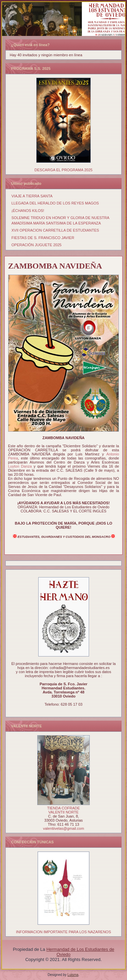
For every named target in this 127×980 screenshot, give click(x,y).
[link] (20, 466)
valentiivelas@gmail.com (63, 828)
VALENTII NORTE (63, 812)
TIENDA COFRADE (63, 808)
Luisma (73, 975)
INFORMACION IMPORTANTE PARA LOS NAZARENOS (63, 932)
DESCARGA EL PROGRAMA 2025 (63, 170)
